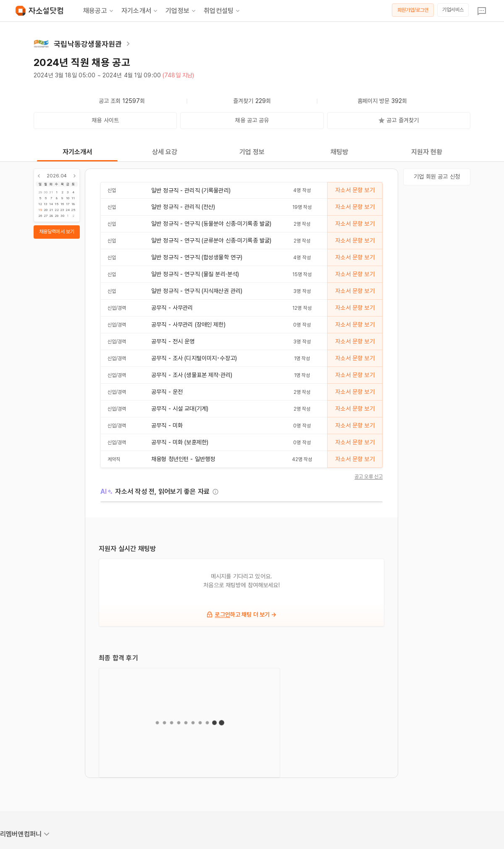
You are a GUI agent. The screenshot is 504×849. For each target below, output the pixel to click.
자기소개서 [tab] (77, 152)
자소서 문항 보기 (355, 190)
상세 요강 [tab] (165, 152)
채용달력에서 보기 (57, 232)
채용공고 (99, 11)
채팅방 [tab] (339, 152)
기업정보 (181, 11)
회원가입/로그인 (413, 10)
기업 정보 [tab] (252, 152)
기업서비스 (453, 10)
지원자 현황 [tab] (427, 152)
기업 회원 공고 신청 (437, 177)
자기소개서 (140, 11)
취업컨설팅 (222, 11)
